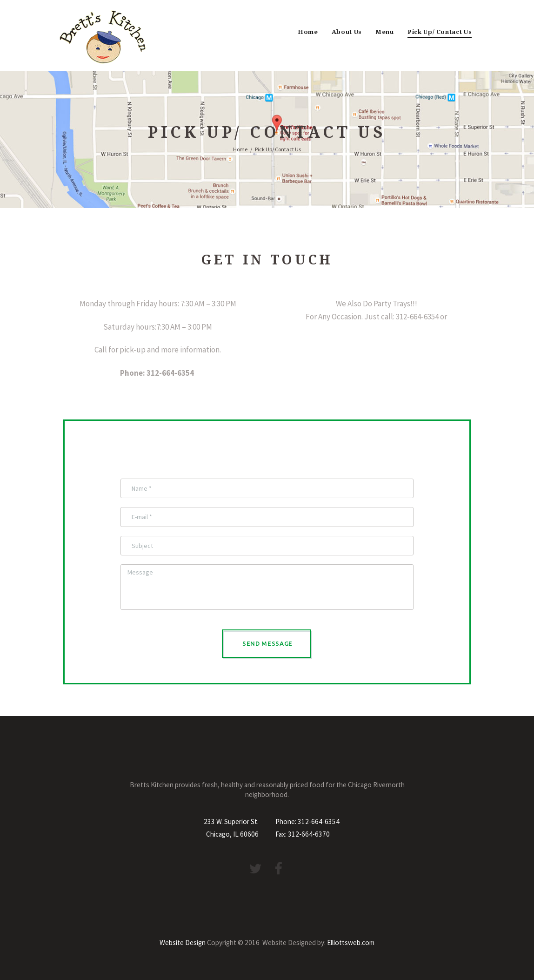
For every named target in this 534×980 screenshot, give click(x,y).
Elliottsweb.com (351, 943)
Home (308, 32)
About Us (347, 32)
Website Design (183, 943)
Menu (385, 32)
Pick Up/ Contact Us (440, 32)
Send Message (267, 643)
